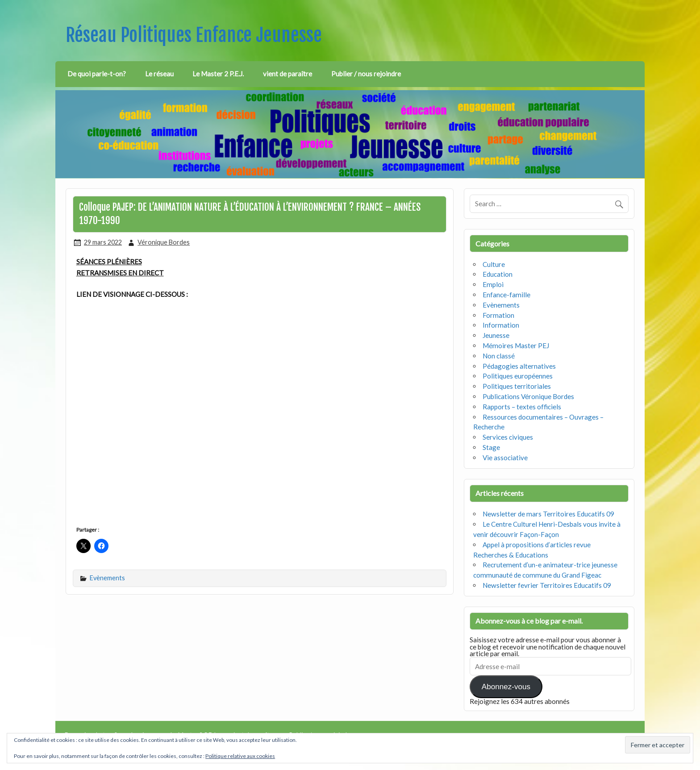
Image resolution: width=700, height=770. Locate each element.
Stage (491, 447)
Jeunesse (496, 335)
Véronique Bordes (164, 242)
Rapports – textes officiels (522, 407)
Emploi (493, 284)
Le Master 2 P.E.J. (218, 74)
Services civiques (508, 437)
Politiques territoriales (517, 386)
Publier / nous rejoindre (366, 74)
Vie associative (505, 458)
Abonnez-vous (506, 687)
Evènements (107, 578)
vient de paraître (287, 74)
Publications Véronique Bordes (528, 396)
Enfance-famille (506, 295)
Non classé (499, 356)
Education (498, 274)
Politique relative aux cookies (240, 756)
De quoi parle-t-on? (97, 74)
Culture (494, 264)
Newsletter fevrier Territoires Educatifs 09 (547, 585)
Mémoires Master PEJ (516, 345)
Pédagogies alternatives (519, 366)
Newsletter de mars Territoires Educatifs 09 (548, 514)
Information (501, 325)
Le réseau (159, 74)
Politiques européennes (518, 376)
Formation (498, 315)
